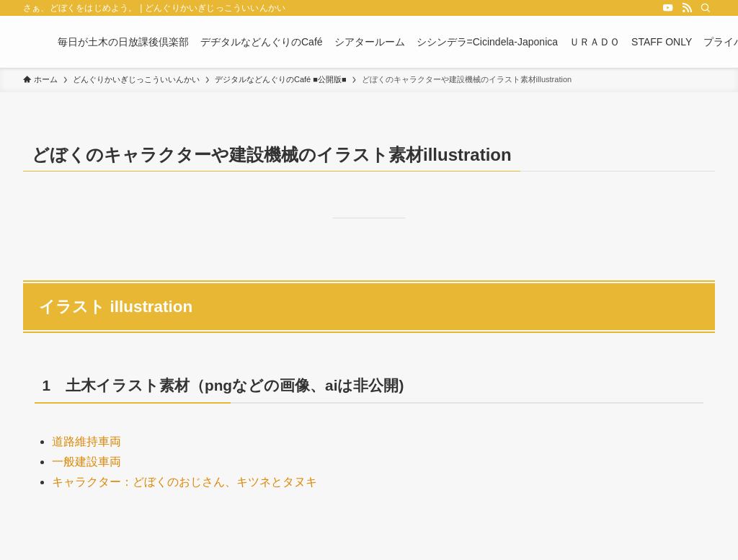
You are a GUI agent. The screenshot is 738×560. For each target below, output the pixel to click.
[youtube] (668, 8)
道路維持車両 (86, 441)
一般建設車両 (86, 462)
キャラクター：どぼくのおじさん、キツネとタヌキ (184, 482)
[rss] (687, 8)
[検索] (706, 8)
